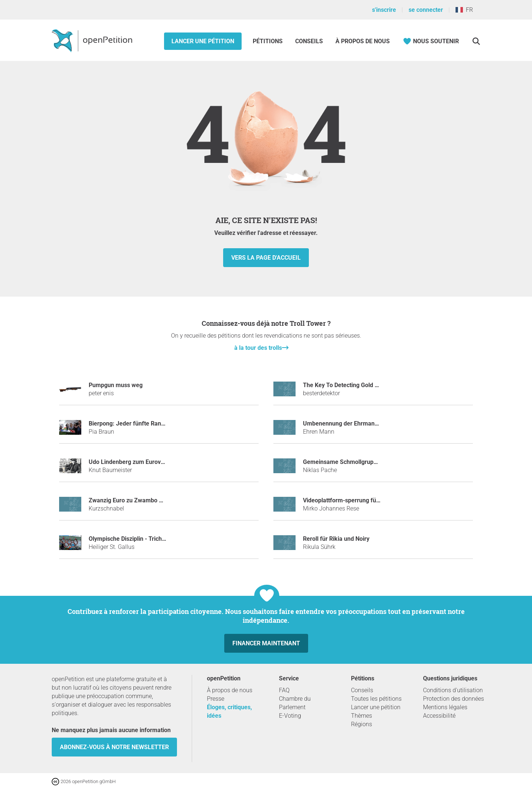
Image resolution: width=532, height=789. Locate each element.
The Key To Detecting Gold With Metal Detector (365, 385)
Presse (216, 699)
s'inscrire (384, 10)
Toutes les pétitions (376, 699)
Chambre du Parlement (295, 703)
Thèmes (362, 716)
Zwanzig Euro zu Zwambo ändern (133, 500)
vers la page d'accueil (266, 258)
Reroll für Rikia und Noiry (336, 539)
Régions (362, 724)
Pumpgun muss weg (116, 385)
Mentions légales (445, 707)
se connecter (426, 10)
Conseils (309, 41)
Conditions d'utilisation (453, 690)
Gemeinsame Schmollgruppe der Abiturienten (364, 462)
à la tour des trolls (258, 348)
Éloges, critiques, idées (229, 711)
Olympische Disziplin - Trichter (129, 539)
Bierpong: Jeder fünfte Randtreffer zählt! (143, 423)
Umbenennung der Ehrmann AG (345, 423)
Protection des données (453, 699)
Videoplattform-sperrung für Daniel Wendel (360, 500)
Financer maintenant (266, 643)
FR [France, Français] (464, 10)
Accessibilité (439, 716)
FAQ (284, 690)
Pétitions (268, 41)
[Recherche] (476, 41)
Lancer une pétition (203, 41)
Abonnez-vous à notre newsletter (114, 747)
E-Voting (290, 716)
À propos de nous (363, 41)
